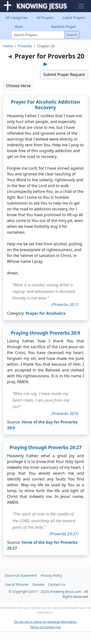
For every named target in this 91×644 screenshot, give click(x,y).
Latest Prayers (74, 18)
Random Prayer (64, 27)
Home (8, 46)
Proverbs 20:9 (65, 413)
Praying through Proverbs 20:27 (45, 447)
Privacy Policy (51, 575)
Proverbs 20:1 (65, 304)
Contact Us (57, 584)
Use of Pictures (17, 584)
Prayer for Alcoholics (46, 313)
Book (19, 27)
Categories (17, 18)
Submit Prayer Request (64, 74)
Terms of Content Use (46, 627)
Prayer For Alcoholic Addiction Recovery (45, 105)
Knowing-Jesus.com (66, 591)
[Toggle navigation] (81, 6)
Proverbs (25, 46)
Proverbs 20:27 (64, 534)
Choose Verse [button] (18, 86)
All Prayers (45, 18)
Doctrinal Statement (21, 575)
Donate (38, 584)
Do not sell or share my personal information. (45, 622)
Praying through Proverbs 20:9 (46, 333)
